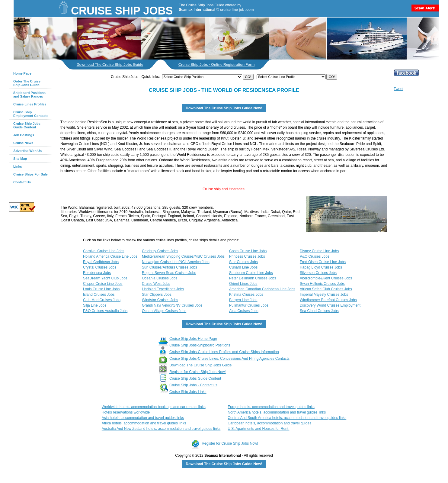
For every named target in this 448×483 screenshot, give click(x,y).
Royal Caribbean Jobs (101, 262)
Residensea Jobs (97, 273)
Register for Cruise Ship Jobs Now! (198, 372)
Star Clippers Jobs (157, 295)
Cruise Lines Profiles (30, 104)
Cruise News (23, 143)
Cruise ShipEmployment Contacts (31, 114)
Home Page (22, 73)
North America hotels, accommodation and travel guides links (277, 412)
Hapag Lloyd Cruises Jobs (321, 267)
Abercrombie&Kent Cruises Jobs (326, 278)
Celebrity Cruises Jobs (160, 251)
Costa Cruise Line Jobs (248, 251)
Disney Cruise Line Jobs (319, 251)
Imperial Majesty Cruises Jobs (324, 295)
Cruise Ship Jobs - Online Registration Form (217, 65)
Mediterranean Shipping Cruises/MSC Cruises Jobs (183, 256)
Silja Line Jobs (95, 305)
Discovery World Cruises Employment (330, 305)
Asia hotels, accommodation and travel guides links (143, 418)
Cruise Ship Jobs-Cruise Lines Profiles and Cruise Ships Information (224, 352)
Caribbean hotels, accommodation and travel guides (269, 423)
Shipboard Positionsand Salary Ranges (29, 95)
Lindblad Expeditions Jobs (163, 289)
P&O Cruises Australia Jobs (105, 311)
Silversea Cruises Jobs (318, 273)
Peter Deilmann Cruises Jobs (253, 278)
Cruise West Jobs (156, 284)
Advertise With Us (27, 151)
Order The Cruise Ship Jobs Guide (27, 83)
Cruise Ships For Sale (30, 174)
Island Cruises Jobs (99, 295)
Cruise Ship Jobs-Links (188, 392)
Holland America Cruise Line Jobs (110, 256)
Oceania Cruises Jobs (160, 278)
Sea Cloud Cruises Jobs (319, 311)
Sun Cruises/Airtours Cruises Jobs (170, 267)
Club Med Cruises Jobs (102, 300)
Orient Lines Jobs (243, 284)
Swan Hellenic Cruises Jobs (322, 284)
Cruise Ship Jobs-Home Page (193, 339)
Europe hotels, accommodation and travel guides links (271, 407)
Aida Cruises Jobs (244, 311)
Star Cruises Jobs (243, 262)
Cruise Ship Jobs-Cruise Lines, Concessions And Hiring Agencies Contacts (229, 359)
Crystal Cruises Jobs (100, 267)
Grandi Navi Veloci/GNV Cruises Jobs (172, 305)
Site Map (20, 159)
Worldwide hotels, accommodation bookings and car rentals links (154, 407)
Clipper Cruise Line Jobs (103, 284)
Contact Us (22, 182)
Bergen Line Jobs (243, 300)
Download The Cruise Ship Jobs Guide (110, 65)
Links (18, 166)
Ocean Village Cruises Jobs (164, 311)
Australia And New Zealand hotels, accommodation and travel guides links (161, 429)
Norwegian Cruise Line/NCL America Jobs (176, 262)
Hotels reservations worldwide (126, 412)
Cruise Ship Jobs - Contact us (193, 385)
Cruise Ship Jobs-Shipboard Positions (200, 345)
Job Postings (24, 135)
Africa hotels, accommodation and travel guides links (144, 423)
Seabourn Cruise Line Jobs (251, 273)
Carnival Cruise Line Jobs (104, 251)
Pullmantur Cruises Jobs (249, 305)
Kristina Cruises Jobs (246, 295)
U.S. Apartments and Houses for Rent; (258, 429)
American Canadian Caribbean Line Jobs (262, 289)
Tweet (398, 89)
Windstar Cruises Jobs (160, 300)
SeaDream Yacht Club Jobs (105, 278)
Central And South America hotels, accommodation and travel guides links (287, 418)
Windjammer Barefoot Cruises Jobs (328, 300)
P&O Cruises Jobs (315, 256)
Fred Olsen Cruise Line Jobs (323, 262)
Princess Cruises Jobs (247, 256)
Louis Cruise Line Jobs (101, 289)
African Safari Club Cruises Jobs (326, 289)
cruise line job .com (237, 10)
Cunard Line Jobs (243, 267)
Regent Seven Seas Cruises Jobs (169, 273)
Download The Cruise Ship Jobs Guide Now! (224, 108)
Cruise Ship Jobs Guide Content (27, 125)
